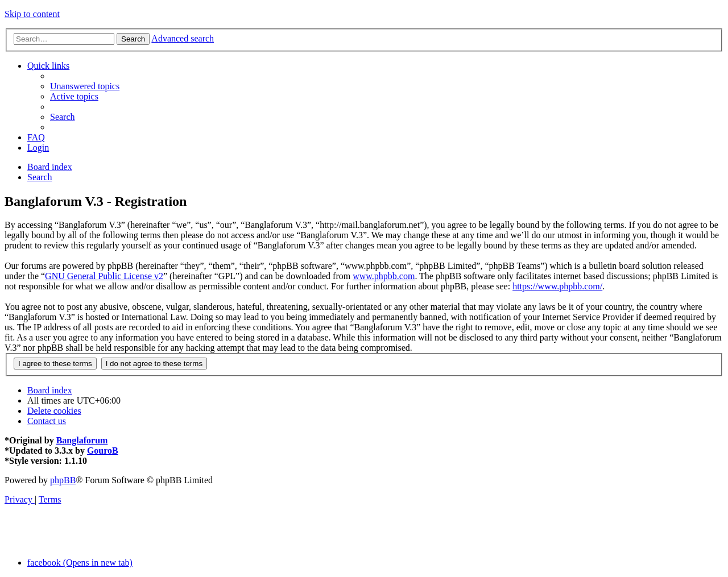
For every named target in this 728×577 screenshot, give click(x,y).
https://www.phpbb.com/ (557, 286)
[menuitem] (85, 86)
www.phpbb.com (384, 276)
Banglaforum (82, 440)
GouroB (103, 451)
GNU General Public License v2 (104, 276)
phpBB (63, 480)
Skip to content (32, 14)
